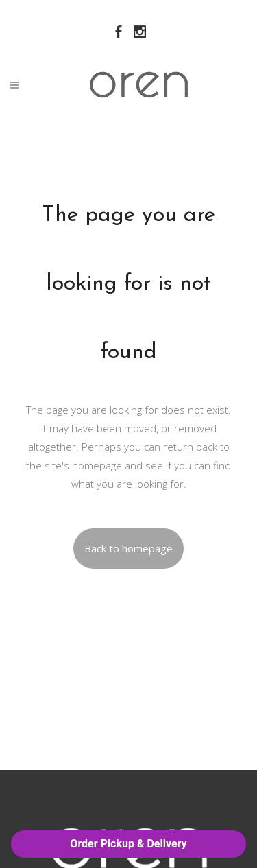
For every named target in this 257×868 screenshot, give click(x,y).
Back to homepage (128, 548)
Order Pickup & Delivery (128, 844)
